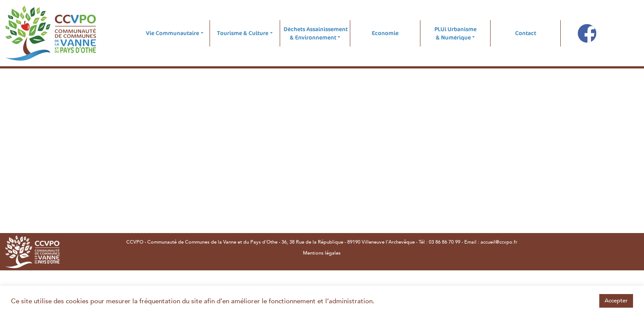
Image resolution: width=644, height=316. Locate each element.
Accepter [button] (616, 301)
